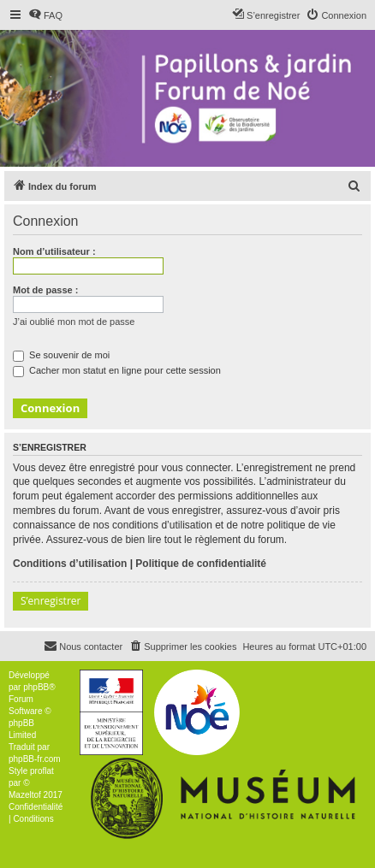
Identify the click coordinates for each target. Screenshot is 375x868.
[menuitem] (45, 15)
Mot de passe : (45, 290)
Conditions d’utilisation (70, 564)
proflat (42, 771)
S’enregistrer (51, 601)
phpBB (36, 687)
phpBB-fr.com (35, 759)
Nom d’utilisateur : (54, 251)
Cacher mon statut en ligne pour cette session (117, 370)
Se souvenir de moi (61, 355)
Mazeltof (25, 795)
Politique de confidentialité (201, 564)
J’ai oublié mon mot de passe (74, 322)
